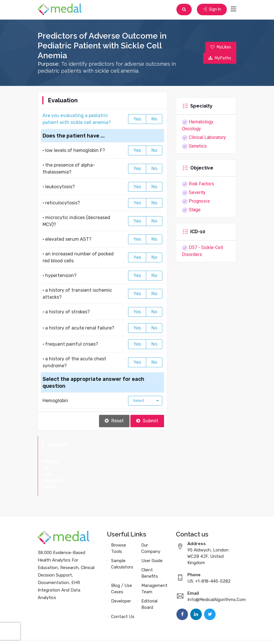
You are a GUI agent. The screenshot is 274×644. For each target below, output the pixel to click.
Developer (121, 577)
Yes (137, 120)
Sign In (211, 10)
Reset (114, 422)
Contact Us (123, 592)
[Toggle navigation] (233, 10)
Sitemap (173, 633)
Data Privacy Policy (140, 633)
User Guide (152, 536)
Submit (147, 422)
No (154, 120)
